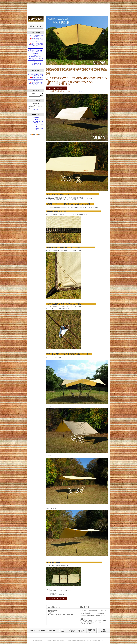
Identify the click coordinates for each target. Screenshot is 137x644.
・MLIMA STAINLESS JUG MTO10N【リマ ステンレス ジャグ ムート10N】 (36, 40)
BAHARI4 (36, 119)
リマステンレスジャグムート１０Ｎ (36, 126)
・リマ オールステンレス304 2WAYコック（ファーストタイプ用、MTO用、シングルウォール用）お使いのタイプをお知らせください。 (36, 51)
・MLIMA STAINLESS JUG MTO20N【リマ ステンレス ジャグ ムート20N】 (36, 45)
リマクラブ (36, 110)
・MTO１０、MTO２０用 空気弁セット (36, 36)
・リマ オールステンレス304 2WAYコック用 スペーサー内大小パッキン (36, 60)
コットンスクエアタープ (80, 92)
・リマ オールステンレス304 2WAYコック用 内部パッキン (36, 56)
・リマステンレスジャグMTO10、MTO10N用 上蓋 (36, 64)
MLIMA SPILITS (36, 117)
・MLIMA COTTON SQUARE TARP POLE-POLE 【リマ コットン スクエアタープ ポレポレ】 (36, 74)
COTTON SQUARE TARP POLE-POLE (36, 122)
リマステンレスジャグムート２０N (36, 129)
